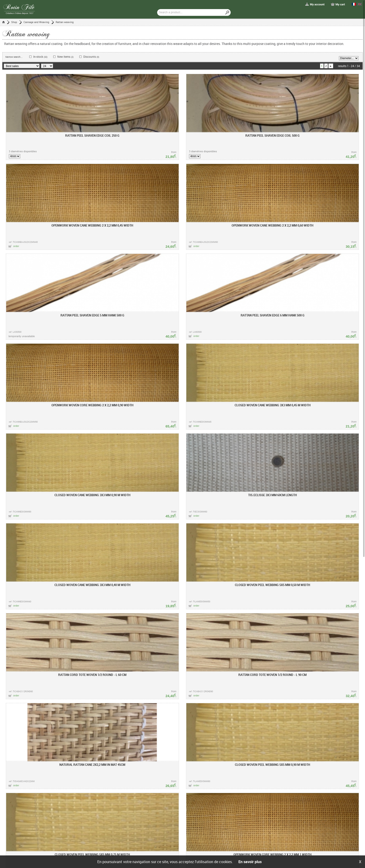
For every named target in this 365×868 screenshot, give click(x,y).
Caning (196, 810)
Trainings (119, 796)
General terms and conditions (156, 849)
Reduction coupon (165, 819)
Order (157, 800)
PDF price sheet (123, 805)
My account (161, 814)
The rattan (198, 796)
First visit (159, 791)
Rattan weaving (65, 22)
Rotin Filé (120, 783)
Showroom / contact (126, 824)
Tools (195, 791)
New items (65, 57)
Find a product (163, 796)
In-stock (40, 57)
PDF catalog (121, 810)
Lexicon (198, 783)
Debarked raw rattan (204, 800)
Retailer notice (122, 800)
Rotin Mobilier (122, 819)
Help (157, 783)
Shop (14, 22)
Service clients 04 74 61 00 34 (195, 748)
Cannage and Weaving (36, 22)
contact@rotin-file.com (184, 760)
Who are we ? (121, 791)
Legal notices (186, 849)
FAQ (156, 824)
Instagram (242, 797)
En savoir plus (250, 862)
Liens (116, 828)
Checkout (160, 805)
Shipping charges (124, 814)
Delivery (159, 810)
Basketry (197, 805)
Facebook (242, 791)
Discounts (91, 57)
